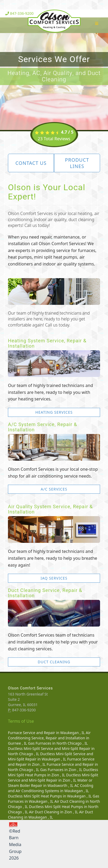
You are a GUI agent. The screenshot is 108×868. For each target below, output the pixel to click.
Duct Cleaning (54, 662)
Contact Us (31, 163)
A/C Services (54, 489)
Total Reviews (54, 139)
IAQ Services (54, 578)
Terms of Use (21, 721)
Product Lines (77, 163)
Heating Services (54, 412)
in (47, 733)
